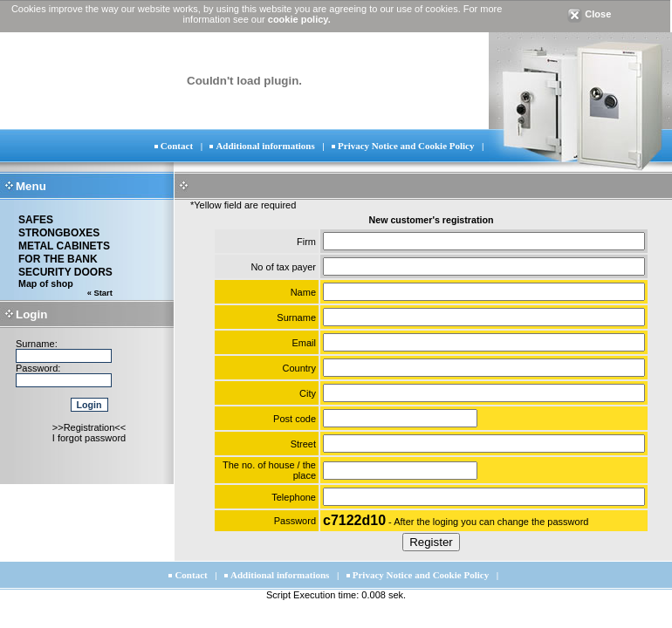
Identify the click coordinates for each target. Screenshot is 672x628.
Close (589, 14)
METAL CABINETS (64, 246)
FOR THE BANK (58, 259)
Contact (177, 146)
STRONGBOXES (59, 233)
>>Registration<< (89, 427)
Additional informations (265, 146)
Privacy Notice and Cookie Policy (406, 146)
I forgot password (89, 438)
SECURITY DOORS (65, 272)
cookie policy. (299, 19)
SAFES (36, 220)
